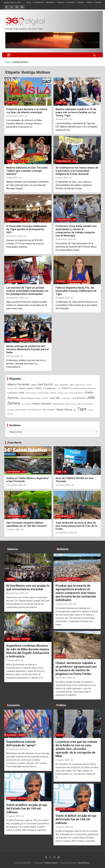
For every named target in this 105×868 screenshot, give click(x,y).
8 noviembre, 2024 (64, 678)
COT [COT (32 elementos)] (59, 388)
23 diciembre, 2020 (14, 236)
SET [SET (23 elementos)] (75, 410)
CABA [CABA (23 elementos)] (72, 385)
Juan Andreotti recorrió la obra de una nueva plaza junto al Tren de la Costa (76, 526)
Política (89, 2)
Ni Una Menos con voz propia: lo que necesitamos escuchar (28, 587)
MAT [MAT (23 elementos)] (79, 404)
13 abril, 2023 (12, 178)
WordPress (84, 863)
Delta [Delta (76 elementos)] (22, 393)
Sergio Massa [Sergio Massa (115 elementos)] (64, 409)
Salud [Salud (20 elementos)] (40, 410)
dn (26, 116)
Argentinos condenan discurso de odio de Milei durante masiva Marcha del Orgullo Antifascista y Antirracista (28, 651)
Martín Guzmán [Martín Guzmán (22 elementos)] (71, 404)
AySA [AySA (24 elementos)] (57, 385)
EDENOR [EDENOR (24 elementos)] (53, 393)
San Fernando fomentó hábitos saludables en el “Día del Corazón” (27, 524)
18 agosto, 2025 (13, 816)
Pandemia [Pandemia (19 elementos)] (11, 410)
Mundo (98, 2)
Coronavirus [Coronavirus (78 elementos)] (50, 388)
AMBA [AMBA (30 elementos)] (34, 385)
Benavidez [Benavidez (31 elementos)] (64, 385)
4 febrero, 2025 (13, 660)
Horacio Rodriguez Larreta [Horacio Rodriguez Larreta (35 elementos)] (30, 398)
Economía (13, 705)
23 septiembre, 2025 (64, 533)
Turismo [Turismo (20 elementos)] (90, 410)
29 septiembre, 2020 (15, 298)
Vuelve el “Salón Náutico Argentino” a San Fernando (28, 480)
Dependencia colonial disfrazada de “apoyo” (21, 744)
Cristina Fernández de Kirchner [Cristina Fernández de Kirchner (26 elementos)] (84, 389)
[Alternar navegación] (9, 55)
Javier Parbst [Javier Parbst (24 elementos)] (66, 398)
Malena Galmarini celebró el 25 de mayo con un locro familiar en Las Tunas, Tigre (76, 112)
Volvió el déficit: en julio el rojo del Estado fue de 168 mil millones (27, 809)
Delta (10, 103)
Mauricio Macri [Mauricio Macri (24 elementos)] (87, 404)
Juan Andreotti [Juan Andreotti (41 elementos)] (79, 398)
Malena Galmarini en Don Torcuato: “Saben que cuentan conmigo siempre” (27, 171)
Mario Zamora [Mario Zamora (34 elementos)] (58, 404)
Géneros (60, 2)
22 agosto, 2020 (62, 298)
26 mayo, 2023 (62, 119)
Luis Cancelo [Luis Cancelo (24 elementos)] (26, 404)
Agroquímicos (63, 579)
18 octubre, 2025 (63, 485)
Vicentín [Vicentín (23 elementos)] (10, 414)
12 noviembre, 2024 (64, 604)
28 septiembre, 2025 (15, 593)
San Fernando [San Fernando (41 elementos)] (49, 410)
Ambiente (50, 2)
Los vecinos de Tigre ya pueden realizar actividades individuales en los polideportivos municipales (27, 291)
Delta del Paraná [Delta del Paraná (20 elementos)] (31, 393)
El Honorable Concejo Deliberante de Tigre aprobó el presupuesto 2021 (26, 229)
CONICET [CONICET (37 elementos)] (38, 388)
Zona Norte (39, 2)
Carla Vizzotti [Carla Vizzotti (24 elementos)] (80, 385)
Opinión (22, 735)
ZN (16, 103)
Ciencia (81, 2)
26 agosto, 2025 (62, 760)
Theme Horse (51, 863)
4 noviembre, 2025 (14, 485)
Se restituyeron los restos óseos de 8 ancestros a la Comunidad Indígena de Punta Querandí (77, 171)
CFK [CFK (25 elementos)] (16, 389)
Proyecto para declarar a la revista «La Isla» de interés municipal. (27, 111)
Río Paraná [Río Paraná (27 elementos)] (32, 410)
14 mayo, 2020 (13, 356)
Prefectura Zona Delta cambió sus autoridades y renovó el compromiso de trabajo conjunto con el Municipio (76, 231)
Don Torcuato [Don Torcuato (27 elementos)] (43, 393)
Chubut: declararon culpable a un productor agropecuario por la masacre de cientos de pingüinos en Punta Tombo (76, 668)
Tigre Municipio (64, 161)
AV (8, 639)
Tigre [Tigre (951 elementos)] (82, 409)
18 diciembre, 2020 (64, 239)
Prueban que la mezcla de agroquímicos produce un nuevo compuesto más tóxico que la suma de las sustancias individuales (76, 593)
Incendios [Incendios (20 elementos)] (45, 398)
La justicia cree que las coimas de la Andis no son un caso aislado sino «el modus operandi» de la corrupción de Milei (76, 749)
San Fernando (14, 472)
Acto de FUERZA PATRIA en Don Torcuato (75, 480)
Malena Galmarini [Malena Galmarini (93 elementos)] (42, 404)
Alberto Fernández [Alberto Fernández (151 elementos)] (19, 384)
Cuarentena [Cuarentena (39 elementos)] (13, 393)
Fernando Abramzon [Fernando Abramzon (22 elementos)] (76, 393)
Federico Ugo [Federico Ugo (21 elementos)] (62, 393)
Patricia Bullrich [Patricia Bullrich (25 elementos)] (21, 410)
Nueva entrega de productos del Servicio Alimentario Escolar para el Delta (28, 349)
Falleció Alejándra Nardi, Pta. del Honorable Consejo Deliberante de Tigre (76, 291)
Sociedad (71, 2)
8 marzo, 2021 (62, 178)
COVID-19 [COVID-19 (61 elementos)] (67, 388)
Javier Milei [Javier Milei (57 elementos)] (55, 398)
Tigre (59, 103)
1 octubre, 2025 (13, 529)
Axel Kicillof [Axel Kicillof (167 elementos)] (45, 384)
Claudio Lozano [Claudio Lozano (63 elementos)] (26, 388)
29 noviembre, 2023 (15, 116)
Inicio (29, 2)
